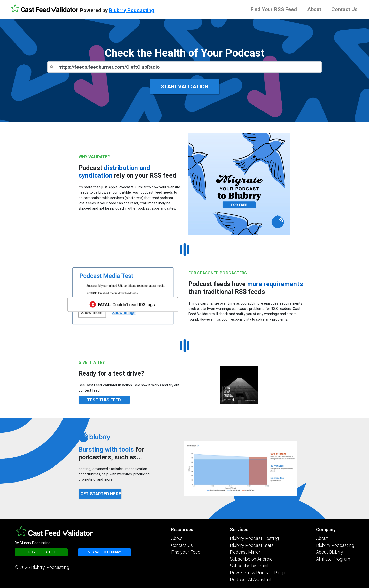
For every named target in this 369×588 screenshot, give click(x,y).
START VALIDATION (184, 87)
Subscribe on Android (251, 559)
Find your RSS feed (41, 552)
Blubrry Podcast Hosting (254, 538)
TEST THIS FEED (104, 400)
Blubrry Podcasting (132, 10)
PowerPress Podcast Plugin (258, 573)
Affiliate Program (333, 559)
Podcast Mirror (245, 552)
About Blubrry (330, 552)
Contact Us (344, 9)
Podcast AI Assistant (251, 579)
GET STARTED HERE (101, 494)
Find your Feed (186, 552)
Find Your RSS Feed (274, 9)
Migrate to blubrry (105, 552)
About (314, 9)
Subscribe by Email (249, 566)
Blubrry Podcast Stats (252, 545)
